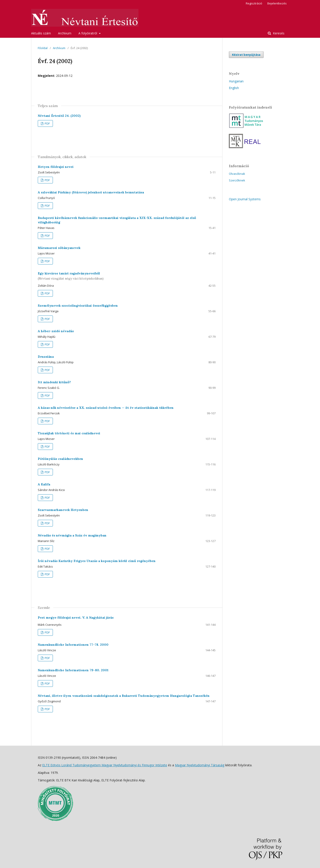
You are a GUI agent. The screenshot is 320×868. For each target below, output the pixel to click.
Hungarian (236, 81)
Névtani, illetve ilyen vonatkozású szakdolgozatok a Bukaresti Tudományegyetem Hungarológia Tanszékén (124, 696)
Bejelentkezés (277, 3)
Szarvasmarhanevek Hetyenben (63, 510)
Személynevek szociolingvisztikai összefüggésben (78, 306)
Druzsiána (46, 357)
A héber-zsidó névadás (56, 331)
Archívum (65, 33)
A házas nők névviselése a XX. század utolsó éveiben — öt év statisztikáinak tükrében (106, 408)
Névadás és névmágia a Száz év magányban (72, 535)
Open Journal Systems (245, 199)
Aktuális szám (41, 33)
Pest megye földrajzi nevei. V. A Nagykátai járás (76, 618)
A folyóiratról (88, 33)
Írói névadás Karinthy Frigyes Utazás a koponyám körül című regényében (97, 561)
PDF (47, 123)
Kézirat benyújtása (246, 55)
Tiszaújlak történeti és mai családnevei (69, 433)
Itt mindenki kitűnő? (54, 382)
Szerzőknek (237, 180)
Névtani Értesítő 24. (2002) (59, 116)
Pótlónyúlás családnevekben (60, 459)
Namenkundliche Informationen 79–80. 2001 (73, 670)
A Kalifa (44, 484)
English (234, 88)
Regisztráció (254, 3)
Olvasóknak (237, 174)
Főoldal (43, 48)
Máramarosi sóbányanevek (59, 248)
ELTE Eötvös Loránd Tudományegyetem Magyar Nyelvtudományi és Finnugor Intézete (105, 765)
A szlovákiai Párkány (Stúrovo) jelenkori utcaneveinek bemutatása (91, 192)
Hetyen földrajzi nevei (56, 167)
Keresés (278, 33)
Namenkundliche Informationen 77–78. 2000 (73, 645)
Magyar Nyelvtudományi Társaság (200, 765)
